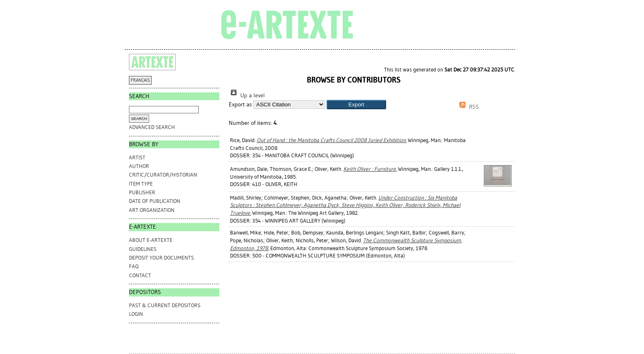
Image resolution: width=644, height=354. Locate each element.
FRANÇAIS (140, 80)
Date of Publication (155, 201)
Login (136, 314)
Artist (137, 157)
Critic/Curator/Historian (163, 175)
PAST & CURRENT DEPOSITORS (165, 305)
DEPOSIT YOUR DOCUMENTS (161, 258)
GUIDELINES (143, 249)
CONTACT (140, 275)
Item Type (141, 184)
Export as (240, 105)
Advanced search (152, 127)
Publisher (142, 192)
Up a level (247, 95)
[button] (356, 105)
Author (139, 166)
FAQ (134, 266)
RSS (468, 107)
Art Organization (152, 210)
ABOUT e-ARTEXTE (151, 240)
